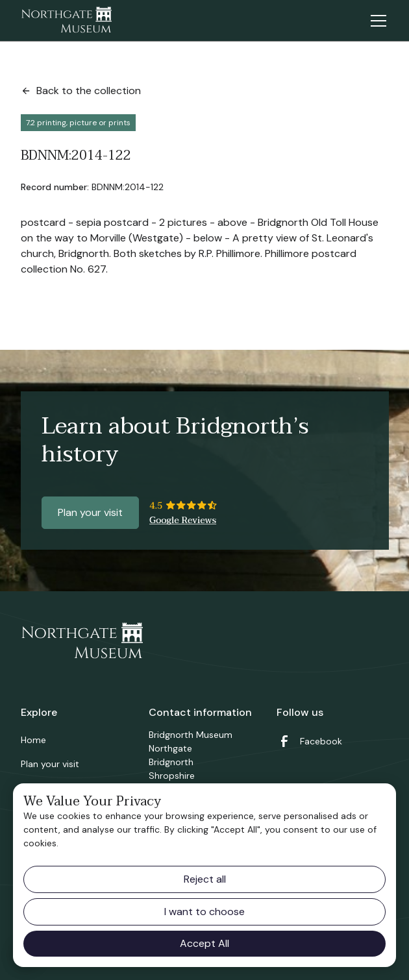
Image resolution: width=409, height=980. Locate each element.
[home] (66, 21)
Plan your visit (90, 512)
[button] (376, 21)
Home (33, 740)
